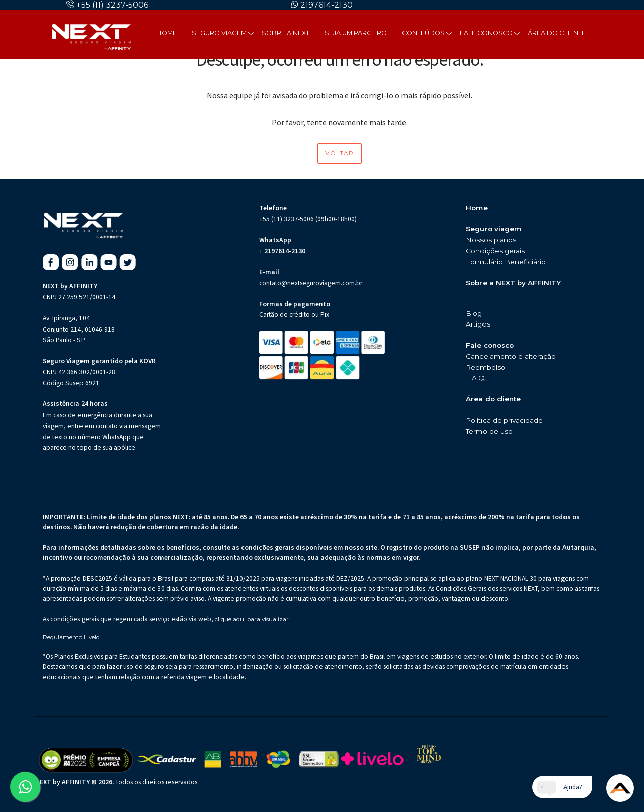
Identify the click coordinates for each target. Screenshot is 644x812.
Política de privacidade (504, 420)
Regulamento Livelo (71, 638)
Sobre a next (286, 33)
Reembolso (486, 367)
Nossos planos (491, 240)
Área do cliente (557, 33)
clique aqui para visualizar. (252, 619)
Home (167, 33)
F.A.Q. (476, 378)
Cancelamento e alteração (511, 356)
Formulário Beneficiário (506, 262)
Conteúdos (423, 33)
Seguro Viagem (219, 33)
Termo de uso (489, 431)
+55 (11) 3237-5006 (112, 5)
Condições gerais (495, 251)
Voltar (339, 153)
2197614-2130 (327, 5)
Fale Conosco (486, 33)
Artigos (478, 324)
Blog (474, 313)
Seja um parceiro (356, 33)
